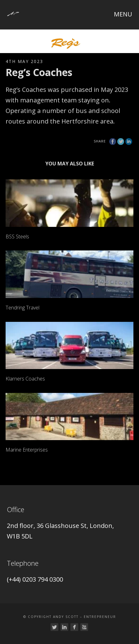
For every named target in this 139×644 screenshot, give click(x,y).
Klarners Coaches (25, 379)
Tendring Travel (22, 308)
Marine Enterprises (27, 450)
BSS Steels (17, 236)
